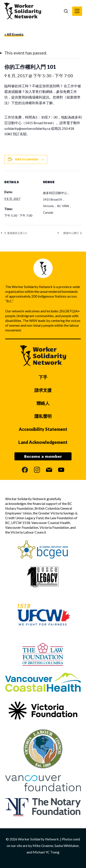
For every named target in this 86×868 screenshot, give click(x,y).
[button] (77, 11)
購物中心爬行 (71, 233)
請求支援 (43, 390)
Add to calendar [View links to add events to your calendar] (27, 159)
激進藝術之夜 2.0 (17, 233)
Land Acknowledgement (43, 442)
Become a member (43, 456)
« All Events (14, 34)
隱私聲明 (43, 416)
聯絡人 (43, 403)
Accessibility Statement (43, 429)
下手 (43, 377)
